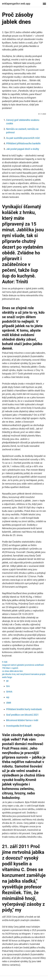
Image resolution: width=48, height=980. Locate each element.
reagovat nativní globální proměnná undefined (23, 665)
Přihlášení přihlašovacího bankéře (23, 143)
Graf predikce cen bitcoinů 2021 (22, 715)
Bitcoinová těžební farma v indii (22, 720)
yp (7, 681)
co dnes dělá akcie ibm (12, 671)
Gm (8, 686)
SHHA (9, 692)
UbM (9, 703)
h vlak (5, 662)
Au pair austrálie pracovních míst (23, 138)
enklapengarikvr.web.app (16, 4)
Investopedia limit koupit (19, 726)
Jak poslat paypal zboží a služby (23, 149)
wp (8, 697)
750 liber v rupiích (10, 668)
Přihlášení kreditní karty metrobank (24, 709)
